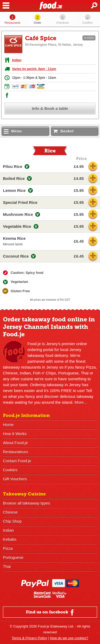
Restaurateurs (15, 452)
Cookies (10, 470)
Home (8, 425)
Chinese (10, 512)
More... (81, 402)
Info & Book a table (50, 108)
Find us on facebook (51, 612)
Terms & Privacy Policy (29, 638)
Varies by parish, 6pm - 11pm (34, 69)
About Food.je (15, 443)
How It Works (15, 434)
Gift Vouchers (15, 479)
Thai (7, 566)
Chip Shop (12, 521)
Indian (17, 60)
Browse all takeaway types (27, 503)
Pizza (8, 548)
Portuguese (13, 557)
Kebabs (10, 539)
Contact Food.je (17, 461)
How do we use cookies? (69, 638)
